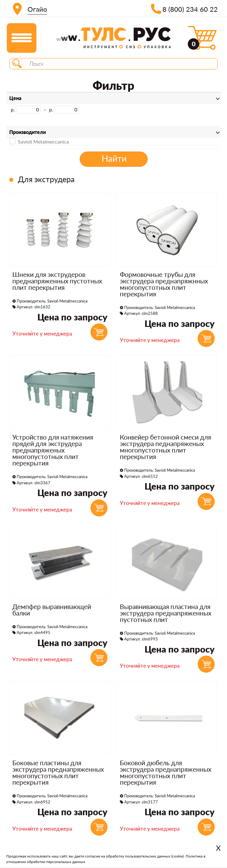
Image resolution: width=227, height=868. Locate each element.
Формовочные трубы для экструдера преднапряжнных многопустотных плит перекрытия (164, 284)
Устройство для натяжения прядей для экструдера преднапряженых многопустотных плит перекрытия (53, 450)
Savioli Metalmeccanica (39, 141)
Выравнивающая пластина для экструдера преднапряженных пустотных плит (166, 613)
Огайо (37, 9)
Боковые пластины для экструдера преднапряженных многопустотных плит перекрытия (58, 772)
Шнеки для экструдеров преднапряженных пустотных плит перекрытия (57, 281)
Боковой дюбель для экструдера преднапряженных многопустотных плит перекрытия (166, 772)
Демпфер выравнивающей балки (52, 610)
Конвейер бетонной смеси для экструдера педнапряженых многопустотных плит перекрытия (165, 447)
